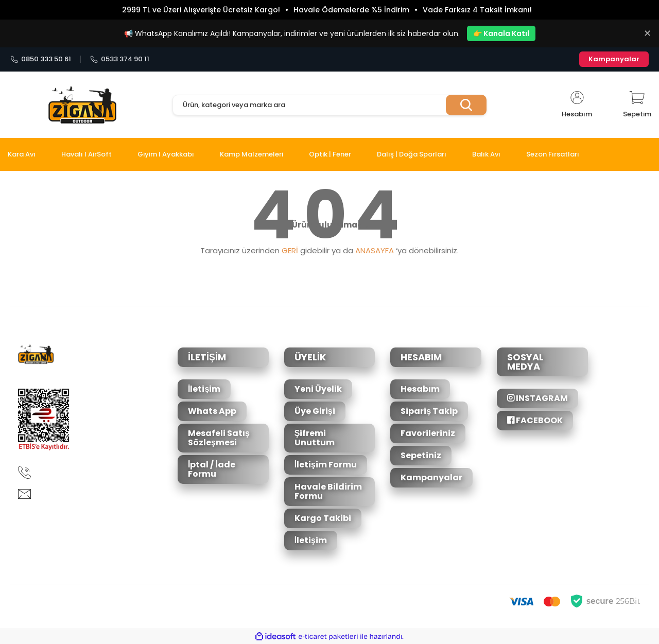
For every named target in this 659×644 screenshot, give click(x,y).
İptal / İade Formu (212, 469)
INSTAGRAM (537, 398)
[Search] (329, 105)
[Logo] (82, 105)
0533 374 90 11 (120, 59)
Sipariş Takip (429, 411)
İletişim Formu (326, 465)
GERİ (290, 250)
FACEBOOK (535, 420)
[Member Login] (577, 105)
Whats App (212, 411)
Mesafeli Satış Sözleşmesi (219, 438)
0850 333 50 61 (41, 59)
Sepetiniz (421, 455)
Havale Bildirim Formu (328, 491)
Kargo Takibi (323, 518)
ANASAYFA (375, 250)
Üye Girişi (315, 411)
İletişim (204, 389)
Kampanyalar (614, 59)
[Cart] (637, 105)
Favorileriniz (428, 433)
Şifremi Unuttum (315, 438)
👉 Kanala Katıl (501, 33)
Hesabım (420, 389)
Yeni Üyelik (318, 389)
